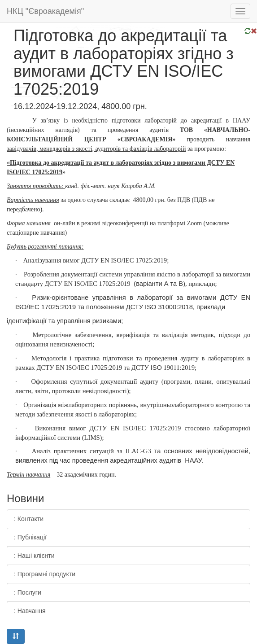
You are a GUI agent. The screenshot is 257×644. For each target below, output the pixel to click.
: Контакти (29, 519)
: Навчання (30, 611)
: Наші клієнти (34, 556)
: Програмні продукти (45, 574)
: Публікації (30, 537)
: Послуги (28, 592)
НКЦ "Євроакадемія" (45, 11)
